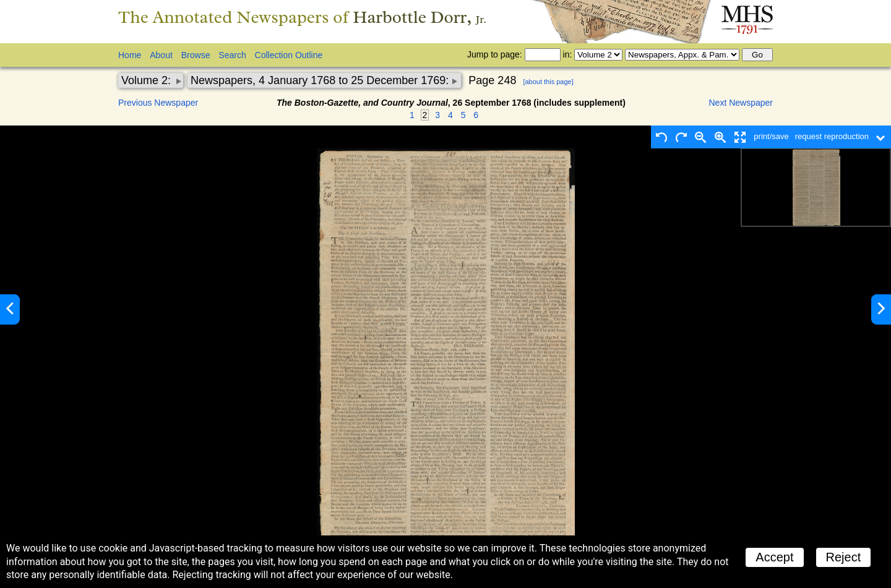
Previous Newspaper (158, 103)
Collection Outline (289, 55)
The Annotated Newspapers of (302, 17)
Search (232, 55)
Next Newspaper (741, 103)
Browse (196, 55)
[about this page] (548, 82)
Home (130, 55)
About (161, 55)
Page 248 (492, 80)
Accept (774, 557)
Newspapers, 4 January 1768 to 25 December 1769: (321, 80)
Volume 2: (148, 80)
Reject (844, 557)
